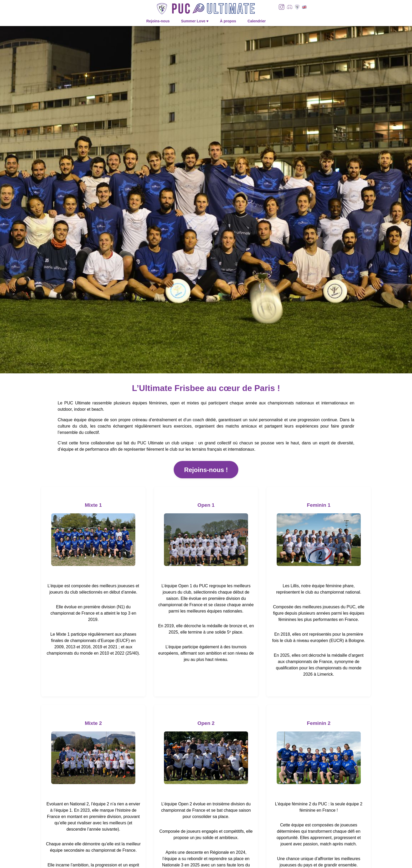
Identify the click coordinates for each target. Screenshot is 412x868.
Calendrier (257, 21)
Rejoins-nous (158, 21)
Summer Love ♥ (195, 21)
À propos (228, 21)
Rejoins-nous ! (206, 470)
